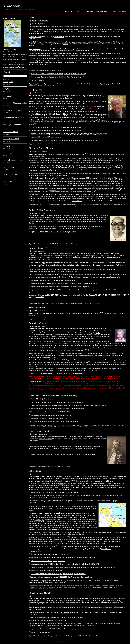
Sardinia (75, 493)
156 (53, 438)
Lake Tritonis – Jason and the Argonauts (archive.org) (48, 561)
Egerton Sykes (39, 520)
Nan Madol (99, 182)
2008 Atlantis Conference (101, 331)
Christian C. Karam (50, 303)
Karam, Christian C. (38, 248)
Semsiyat (45, 206)
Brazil (67, 263)
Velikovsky (48, 103)
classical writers (63, 476)
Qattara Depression (98, 587)
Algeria (46, 84)
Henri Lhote (91, 59)
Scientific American (85, 144)
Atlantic (35, 244)
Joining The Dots (10, 49)
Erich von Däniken (108, 63)
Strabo (80, 427)
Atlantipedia (12, 6)
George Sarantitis (35, 49)
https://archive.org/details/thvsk (41, 632)
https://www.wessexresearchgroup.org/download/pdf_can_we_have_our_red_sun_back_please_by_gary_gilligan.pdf (69, 134)
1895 (86, 154)
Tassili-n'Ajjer (51, 85)
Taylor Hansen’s (65, 350)
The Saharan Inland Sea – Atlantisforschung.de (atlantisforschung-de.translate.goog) (58, 574)
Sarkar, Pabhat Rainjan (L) (42, 210)
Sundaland (52, 190)
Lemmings (8, 153)
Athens (34, 364)
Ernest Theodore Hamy (50, 467)
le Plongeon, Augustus (13, 125)
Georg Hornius (60, 303)
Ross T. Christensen (90, 303)
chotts (109, 337)
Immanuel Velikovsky (58, 144)
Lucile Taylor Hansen (36, 42)
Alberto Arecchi (45, 537)
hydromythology (57, 587)
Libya (71, 346)
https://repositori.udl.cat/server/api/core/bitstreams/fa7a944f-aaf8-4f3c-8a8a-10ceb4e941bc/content (63, 454)
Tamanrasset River (70, 206)
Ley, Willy (7, 89)
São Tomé (55, 600)
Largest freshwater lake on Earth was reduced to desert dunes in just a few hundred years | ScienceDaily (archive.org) (69, 405)
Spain (77, 244)
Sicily (103, 539)
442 (41, 60)
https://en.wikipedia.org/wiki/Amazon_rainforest (46, 137)
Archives (89, 12)
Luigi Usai (32, 493)
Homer (99, 425)
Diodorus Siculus (45, 489)
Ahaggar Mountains (38, 21)
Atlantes (123, 31)
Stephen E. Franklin (35, 29)
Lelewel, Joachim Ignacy (13, 160)
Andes (35, 303)
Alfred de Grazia (38, 636)
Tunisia (78, 206)
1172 (76, 625)
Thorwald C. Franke (35, 382)
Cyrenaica (87, 586)
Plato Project (60, 427)
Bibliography (102, 12)
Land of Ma (83, 205)
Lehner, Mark (9, 167)
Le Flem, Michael (10, 174)
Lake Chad (121, 425)
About (113, 12)
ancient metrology (47, 636)
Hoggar (102, 84)
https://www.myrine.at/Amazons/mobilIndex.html (46, 571)
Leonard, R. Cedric (11, 139)
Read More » (22, 67)
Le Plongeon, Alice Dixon (14, 117)
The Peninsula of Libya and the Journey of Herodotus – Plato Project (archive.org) (57, 77)
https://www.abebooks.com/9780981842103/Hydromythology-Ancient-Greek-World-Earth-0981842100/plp (65, 564)
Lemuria (7, 146)
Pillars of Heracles (48, 427)
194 (47, 36)
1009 (101, 313)
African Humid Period (39, 205)
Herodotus (96, 84)
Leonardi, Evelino (11, 132)
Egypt (42, 364)
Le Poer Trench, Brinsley (13, 110)
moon (66, 144)
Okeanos (109, 196)
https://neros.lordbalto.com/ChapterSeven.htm (46, 71)
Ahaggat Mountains (38, 84)
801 (57, 546)
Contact (122, 12)
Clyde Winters (106, 549)
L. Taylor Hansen (113, 425)
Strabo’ (98, 333)
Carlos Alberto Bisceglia (56, 205)
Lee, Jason (8, 182)
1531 (31, 503)
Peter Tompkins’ (65, 613)
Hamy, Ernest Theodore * (41, 431)
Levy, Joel (7, 96)
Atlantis (39, 303)
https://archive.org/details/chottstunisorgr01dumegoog (50, 554)
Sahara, (90, 515)
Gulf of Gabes (72, 337)
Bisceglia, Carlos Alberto (41, 148)
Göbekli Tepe (79, 182)
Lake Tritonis (113, 42)
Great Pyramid (56, 636)
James (61, 103)
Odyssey (40, 427)
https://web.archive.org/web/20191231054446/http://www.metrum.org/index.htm (57, 629)
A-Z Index (79, 12)
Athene (61, 484)
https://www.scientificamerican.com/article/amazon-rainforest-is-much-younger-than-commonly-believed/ (64, 140)
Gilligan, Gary (35, 90)
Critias (74, 425)
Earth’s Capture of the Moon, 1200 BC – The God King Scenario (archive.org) (56, 127)
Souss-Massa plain (53, 206)
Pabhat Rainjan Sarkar (59, 244)
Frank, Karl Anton (37, 307)
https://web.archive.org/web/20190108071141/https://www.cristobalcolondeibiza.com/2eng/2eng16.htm (64, 284)
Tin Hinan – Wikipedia (38, 80)
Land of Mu (90, 205)
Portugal (68, 244)
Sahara (66, 44)
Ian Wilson (73, 476)
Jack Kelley (105, 425)
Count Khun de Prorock (36, 53)
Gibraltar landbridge (43, 244)
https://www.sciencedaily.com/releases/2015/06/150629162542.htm (52, 412)
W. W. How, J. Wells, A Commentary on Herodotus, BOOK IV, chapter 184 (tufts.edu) (58, 74)
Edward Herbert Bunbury (107, 586)
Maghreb (32, 39)
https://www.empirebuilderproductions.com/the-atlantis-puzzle (51, 415)
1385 (91, 108)
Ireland (51, 244)
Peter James (71, 144)
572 (59, 41)
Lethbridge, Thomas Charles (15, 103)
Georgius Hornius (78, 263)
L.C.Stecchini (76, 636)
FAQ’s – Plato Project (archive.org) (42, 399)
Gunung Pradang (75, 205)
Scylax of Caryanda (89, 476)
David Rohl (41, 144)
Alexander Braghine (45, 439)
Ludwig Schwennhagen (71, 303)
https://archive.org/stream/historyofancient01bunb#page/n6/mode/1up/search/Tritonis (65, 558)
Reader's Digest (108, 587)
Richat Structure (87, 184)
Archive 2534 (40, 297)
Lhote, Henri (8, 82)
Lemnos (78, 587)
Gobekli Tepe (66, 205)
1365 (60, 108)
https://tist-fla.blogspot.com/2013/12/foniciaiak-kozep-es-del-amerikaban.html (56, 287)
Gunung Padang (90, 182)
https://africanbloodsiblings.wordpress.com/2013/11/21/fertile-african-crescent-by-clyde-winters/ (61, 577)
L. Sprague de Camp (110, 84)
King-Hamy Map (62, 467)
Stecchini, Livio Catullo (40, 593)
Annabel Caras (77, 201)
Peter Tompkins (84, 636)
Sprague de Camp (35, 37)
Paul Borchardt (59, 37)
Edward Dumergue (95, 586)
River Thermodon (117, 587)
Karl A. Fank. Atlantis (39, 319)
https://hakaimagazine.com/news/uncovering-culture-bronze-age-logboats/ (54, 422)
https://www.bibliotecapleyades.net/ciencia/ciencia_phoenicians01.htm (54, 280)
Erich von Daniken (71, 84)
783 (91, 612)
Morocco (111, 205)
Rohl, (69, 103)
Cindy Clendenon (70, 586)
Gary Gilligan (48, 144)
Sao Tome (96, 636)
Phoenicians (45, 270)
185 (71, 481)
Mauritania (96, 205)
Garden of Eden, (74, 29)
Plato (55, 427)
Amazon (35, 144)
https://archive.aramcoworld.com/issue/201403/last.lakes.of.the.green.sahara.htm (57, 402)
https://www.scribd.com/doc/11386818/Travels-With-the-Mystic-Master (54, 232)
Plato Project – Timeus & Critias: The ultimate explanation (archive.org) (54, 396)
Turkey (51, 589)
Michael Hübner (56, 173)
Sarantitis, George (38, 323)
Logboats (35, 427)
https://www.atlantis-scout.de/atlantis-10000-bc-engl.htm (49, 418)
